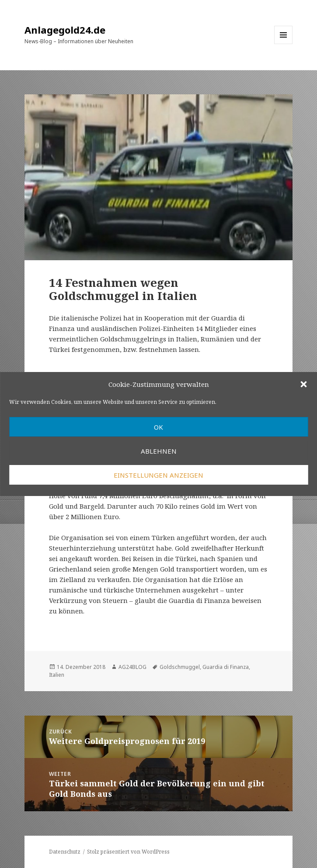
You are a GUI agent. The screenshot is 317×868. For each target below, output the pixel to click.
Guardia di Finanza (226, 667)
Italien (57, 675)
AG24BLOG (132, 667)
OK (158, 427)
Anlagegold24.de (65, 30)
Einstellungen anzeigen (158, 475)
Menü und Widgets (284, 44)
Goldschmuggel (180, 667)
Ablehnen (159, 451)
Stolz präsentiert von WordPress (128, 852)
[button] (303, 384)
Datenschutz (65, 852)
